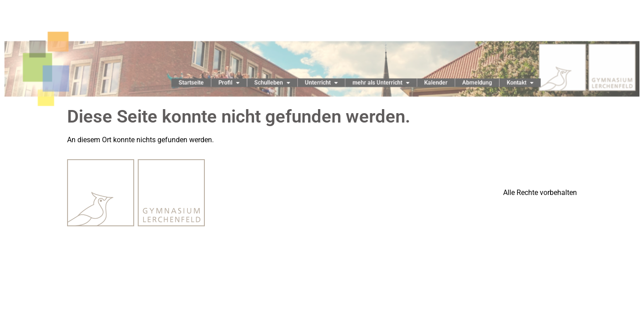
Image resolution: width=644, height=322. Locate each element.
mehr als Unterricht (377, 83)
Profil (236, 83)
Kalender (428, 83)
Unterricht (321, 83)
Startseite (201, 83)
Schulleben (276, 83)
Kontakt (505, 83)
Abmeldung (466, 83)
